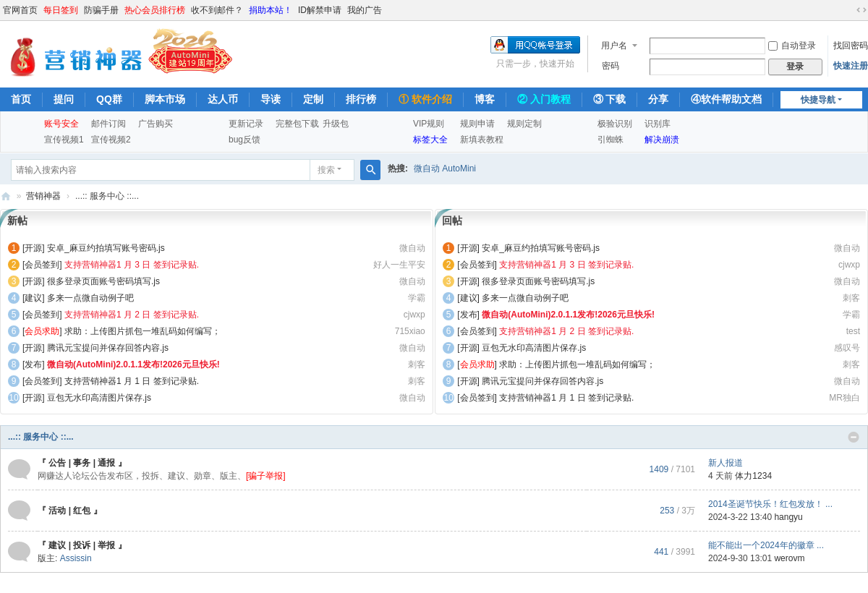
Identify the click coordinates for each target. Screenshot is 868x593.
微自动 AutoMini (445, 168)
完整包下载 (297, 124)
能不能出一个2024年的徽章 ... (766, 545)
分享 (658, 99)
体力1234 (753, 476)
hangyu (788, 517)
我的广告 (365, 10)
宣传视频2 (111, 140)
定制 (313, 99)
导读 (271, 99)
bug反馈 (244, 140)
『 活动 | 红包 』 (70, 511)
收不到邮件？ (217, 10)
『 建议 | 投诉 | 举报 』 (82, 545)
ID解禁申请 (320, 10)
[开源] (34, 248)
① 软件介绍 (425, 99)
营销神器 (6, 196)
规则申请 (477, 124)
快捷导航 (818, 100)
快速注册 (851, 66)
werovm (789, 558)
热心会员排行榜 (155, 10)
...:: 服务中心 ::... (41, 437)
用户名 (614, 46)
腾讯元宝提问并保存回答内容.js (108, 348)
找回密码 (851, 46)
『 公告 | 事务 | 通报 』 (82, 463)
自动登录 (792, 46)
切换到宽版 (861, 10)
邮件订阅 (109, 124)
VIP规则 (429, 124)
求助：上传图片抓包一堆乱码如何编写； (142, 331)
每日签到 (61, 10)
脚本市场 (165, 99)
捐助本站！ (271, 10)
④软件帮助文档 (726, 99)
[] (42, 331)
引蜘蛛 (610, 140)
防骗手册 (101, 10)
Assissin (76, 558)
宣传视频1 (64, 140)
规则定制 (524, 124)
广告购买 (156, 124)
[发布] (34, 364)
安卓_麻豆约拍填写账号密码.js (106, 248)
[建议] (34, 298)
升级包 (336, 124)
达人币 (223, 99)
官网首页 (20, 10)
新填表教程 (482, 140)
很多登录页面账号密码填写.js (103, 281)
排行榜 (361, 99)
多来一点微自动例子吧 (90, 298)
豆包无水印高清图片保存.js (99, 398)
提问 (64, 99)
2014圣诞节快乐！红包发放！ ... (770, 504)
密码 (610, 66)
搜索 (326, 170)
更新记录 (246, 124)
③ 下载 (610, 99)
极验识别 (615, 124)
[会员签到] (42, 265)
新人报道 (726, 463)
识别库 (658, 124)
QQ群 (109, 99)
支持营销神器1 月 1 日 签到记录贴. (132, 381)
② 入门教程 (544, 99)
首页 (21, 99)
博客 (485, 99)
